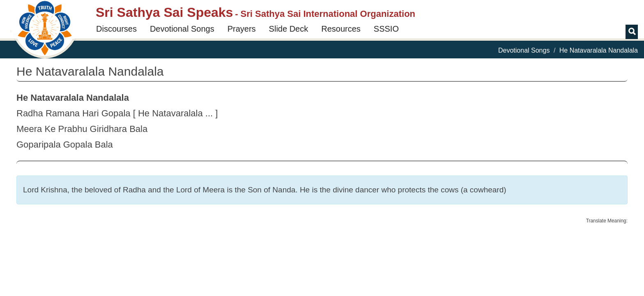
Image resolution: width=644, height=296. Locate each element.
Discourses (116, 29)
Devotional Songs (182, 29)
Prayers (242, 29)
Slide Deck (289, 29)
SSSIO (386, 29)
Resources (341, 29)
